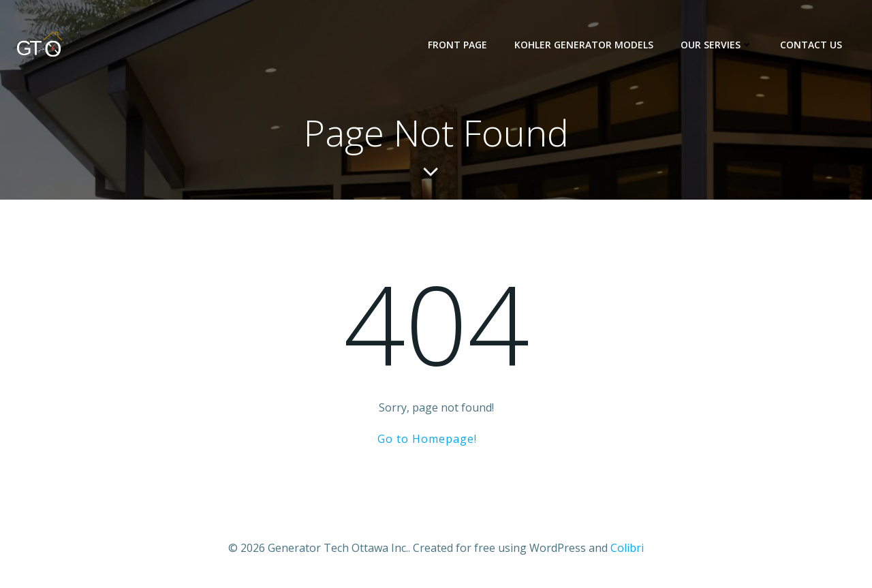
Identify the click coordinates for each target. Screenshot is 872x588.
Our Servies (717, 45)
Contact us (811, 45)
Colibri (627, 548)
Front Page (457, 45)
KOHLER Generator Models (584, 45)
